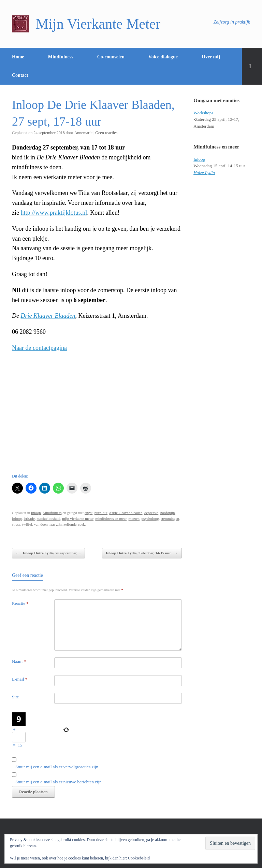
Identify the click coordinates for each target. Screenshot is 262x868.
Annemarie (83, 133)
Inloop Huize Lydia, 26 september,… (48, 553)
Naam (19, 661)
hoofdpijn (168, 513)
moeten (134, 518)
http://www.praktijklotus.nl (54, 213)
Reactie (20, 603)
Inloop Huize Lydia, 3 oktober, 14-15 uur (142, 553)
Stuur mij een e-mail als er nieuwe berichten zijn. (59, 782)
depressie (151, 513)
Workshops (203, 113)
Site (15, 697)
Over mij (211, 57)
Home (18, 57)
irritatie (29, 518)
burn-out (101, 513)
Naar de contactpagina (39, 348)
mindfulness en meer (111, 518)
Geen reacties (106, 133)
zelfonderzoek (74, 524)
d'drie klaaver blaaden (126, 513)
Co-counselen (111, 57)
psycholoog (150, 518)
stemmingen (170, 518)
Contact (20, 75)
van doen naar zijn (48, 524)
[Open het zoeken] (252, 66)
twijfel (27, 524)
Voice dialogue (163, 57)
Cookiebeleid (139, 858)
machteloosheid (48, 518)
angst (89, 513)
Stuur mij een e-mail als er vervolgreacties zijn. (57, 767)
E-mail (20, 679)
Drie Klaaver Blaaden (48, 316)
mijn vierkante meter (78, 518)
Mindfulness (61, 57)
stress (16, 524)
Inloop (36, 513)
